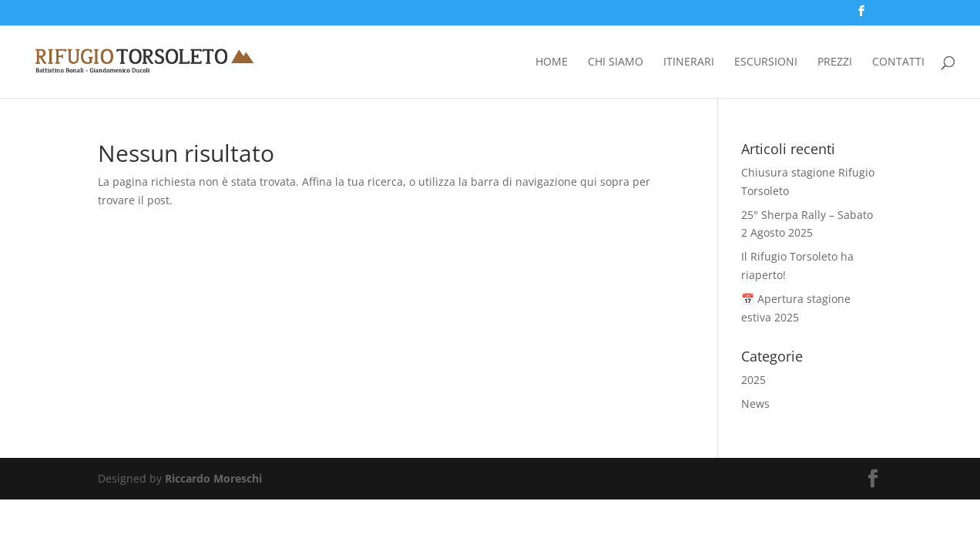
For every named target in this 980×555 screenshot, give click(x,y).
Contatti (898, 62)
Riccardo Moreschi (213, 478)
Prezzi (835, 62)
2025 (753, 380)
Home (552, 62)
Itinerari (689, 62)
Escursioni (766, 62)
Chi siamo (616, 62)
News (755, 404)
